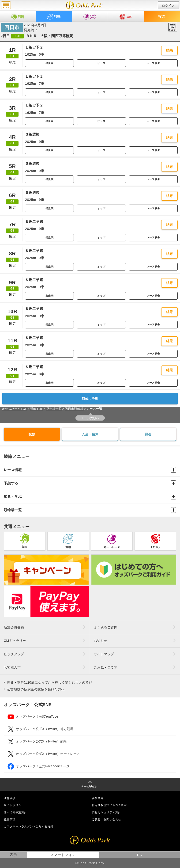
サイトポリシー (14, 805)
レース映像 (153, 63)
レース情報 (90, 470)
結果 (170, 50)
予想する (90, 483)
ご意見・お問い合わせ (106, 819)
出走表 (49, 63)
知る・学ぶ (90, 497)
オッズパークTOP (15, 409)
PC (140, 855)
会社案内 (98, 798)
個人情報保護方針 (15, 812)
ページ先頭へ (90, 418)
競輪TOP (37, 409)
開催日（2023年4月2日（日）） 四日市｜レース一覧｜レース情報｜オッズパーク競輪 (84, 5)
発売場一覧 (54, 409)
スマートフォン (63, 855)
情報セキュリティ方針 (106, 812)
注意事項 (10, 798)
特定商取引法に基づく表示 (109, 805)
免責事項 (10, 819)
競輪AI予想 (90, 399)
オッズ (101, 63)
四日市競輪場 (74, 409)
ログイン (168, 6)
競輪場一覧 (90, 510)
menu (6, 5)
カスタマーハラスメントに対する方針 (28, 826)
